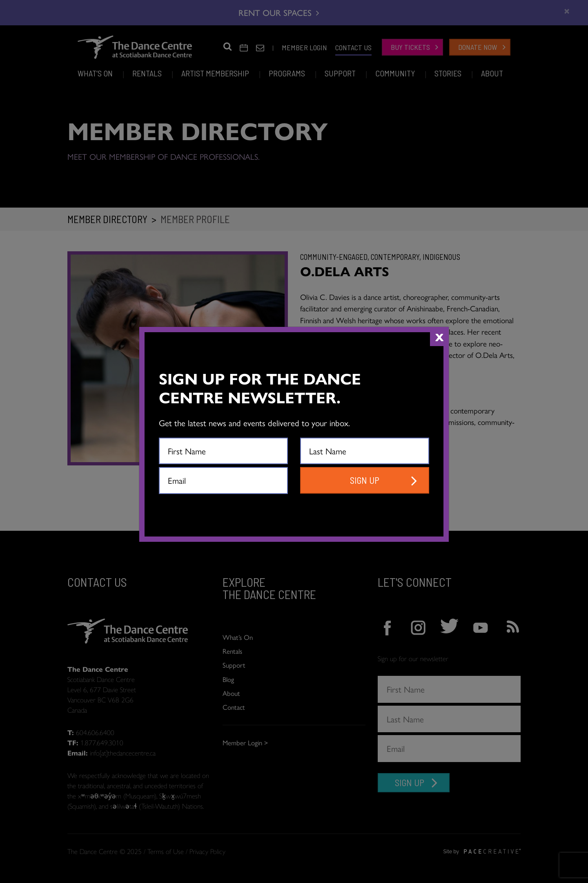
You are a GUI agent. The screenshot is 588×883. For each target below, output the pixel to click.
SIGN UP (365, 480)
